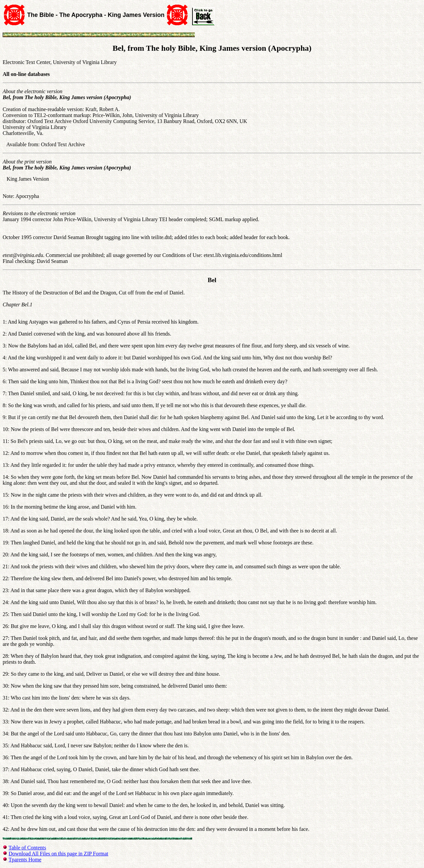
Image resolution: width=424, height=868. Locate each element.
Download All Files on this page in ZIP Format (58, 854)
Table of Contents (27, 848)
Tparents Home (25, 860)
